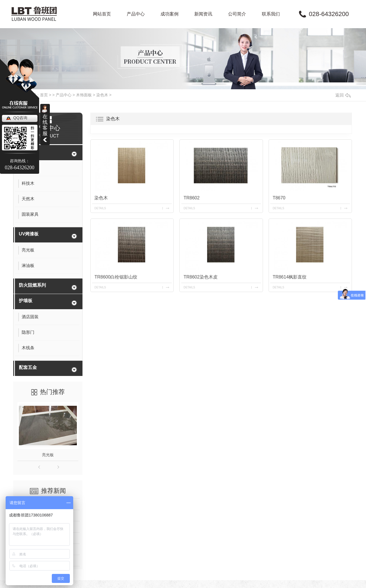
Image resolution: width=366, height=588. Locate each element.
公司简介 (237, 14)
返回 (343, 95)
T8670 (279, 198)
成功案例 (169, 14)
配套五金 (28, 367)
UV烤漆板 (29, 234)
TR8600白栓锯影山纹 (116, 277)
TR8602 (192, 198)
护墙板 (26, 301)
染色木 (102, 95)
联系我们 (271, 14)
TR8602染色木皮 (201, 277)
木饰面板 (84, 95)
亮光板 (48, 455)
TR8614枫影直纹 (290, 277)
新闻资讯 (203, 14)
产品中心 (136, 14)
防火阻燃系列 (32, 285)
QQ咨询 (20, 118)
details (100, 208)
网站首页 (102, 14)
